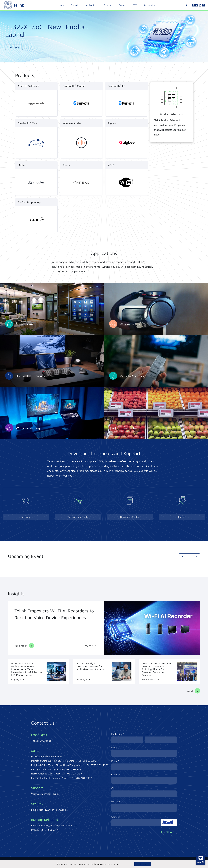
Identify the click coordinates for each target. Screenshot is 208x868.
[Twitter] (197, 5)
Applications (91, 5)
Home (61, 5)
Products (75, 5)
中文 (135, 5)
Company (108, 5)
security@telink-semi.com (53, 810)
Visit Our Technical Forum (45, 794)
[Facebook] (193, 5)
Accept (143, 864)
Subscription (149, 5)
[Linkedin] (200, 5)
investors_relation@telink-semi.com (58, 825)
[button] (89, 58)
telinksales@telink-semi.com (46, 757)
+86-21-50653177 (49, 830)
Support (123, 5)
